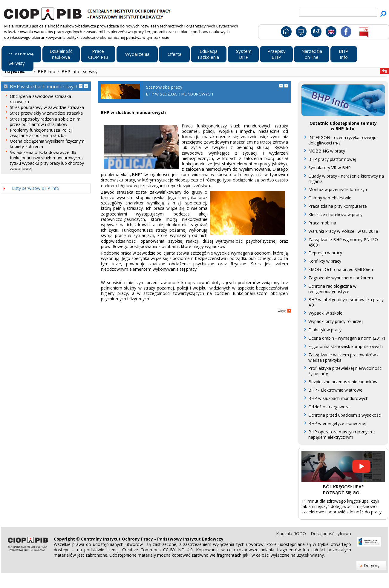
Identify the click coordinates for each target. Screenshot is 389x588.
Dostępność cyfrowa (331, 534)
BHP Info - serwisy (79, 71)
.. (31, 71)
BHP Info (47, 71)
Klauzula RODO (292, 534)
